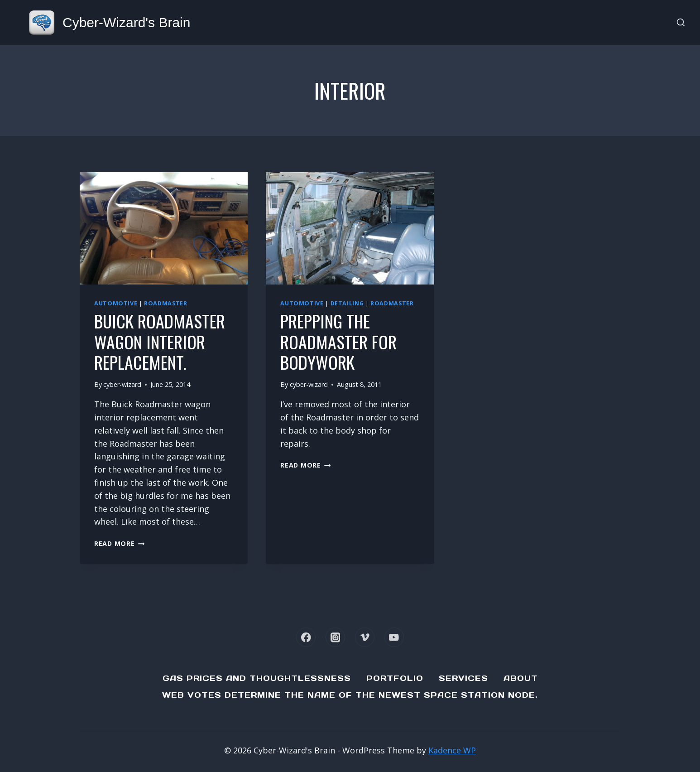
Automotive (116, 303)
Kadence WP (452, 750)
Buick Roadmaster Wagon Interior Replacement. (160, 341)
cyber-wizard (122, 384)
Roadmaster (165, 303)
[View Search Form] (681, 23)
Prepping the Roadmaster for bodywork (338, 341)
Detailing (347, 303)
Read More (119, 543)
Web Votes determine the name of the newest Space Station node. (350, 695)
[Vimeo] (365, 637)
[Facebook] (306, 637)
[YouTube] (394, 637)
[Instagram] (335, 637)
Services (463, 678)
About (521, 678)
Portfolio (395, 678)
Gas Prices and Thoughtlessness (257, 678)
